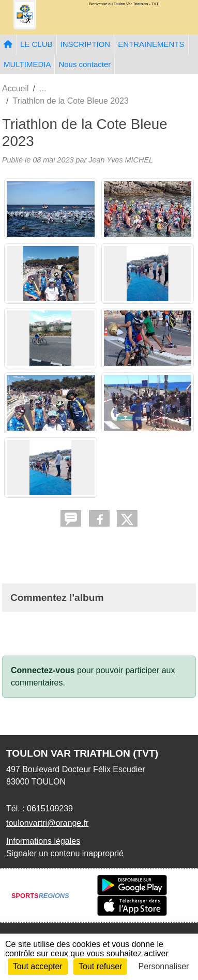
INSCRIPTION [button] (86, 44)
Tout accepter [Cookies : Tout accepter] (38, 966)
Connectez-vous (43, 670)
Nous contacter (85, 64)
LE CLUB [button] (36, 44)
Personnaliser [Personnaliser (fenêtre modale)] (164, 966)
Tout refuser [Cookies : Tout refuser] (100, 966)
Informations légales (43, 841)
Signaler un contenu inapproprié (65, 853)
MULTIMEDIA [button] (27, 64)
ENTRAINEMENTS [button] (151, 44)
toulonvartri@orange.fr (47, 823)
